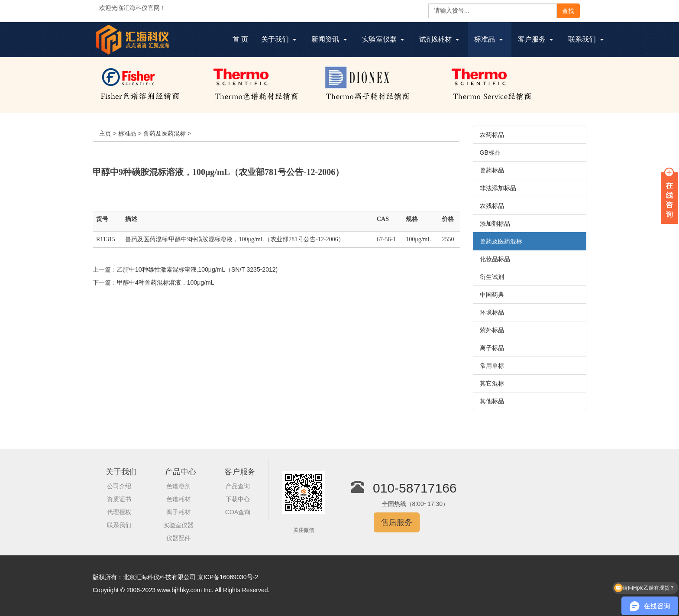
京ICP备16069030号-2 (228, 577)
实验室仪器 (178, 525)
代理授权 (119, 512)
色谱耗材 (178, 499)
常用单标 (492, 366)
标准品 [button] (488, 39)
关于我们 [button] (279, 39)
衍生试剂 (492, 277)
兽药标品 (492, 170)
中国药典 (492, 295)
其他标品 (492, 401)
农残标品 (492, 206)
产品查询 (238, 486)
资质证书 (119, 499)
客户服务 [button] (535, 39)
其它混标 (492, 383)
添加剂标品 (495, 224)
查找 (568, 11)
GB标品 (490, 152)
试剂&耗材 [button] (439, 39)
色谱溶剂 (178, 486)
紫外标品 (492, 330)
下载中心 (238, 499)
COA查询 (238, 512)
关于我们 (121, 472)
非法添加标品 (498, 188)
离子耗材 (178, 512)
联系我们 (119, 525)
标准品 (127, 133)
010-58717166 (415, 488)
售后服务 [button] (397, 522)
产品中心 (181, 472)
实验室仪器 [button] (383, 39)
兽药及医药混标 (165, 133)
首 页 (244, 40)
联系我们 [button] (586, 39)
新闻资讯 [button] (329, 39)
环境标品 (492, 312)
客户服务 (240, 472)
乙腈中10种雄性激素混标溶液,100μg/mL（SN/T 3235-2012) (197, 269)
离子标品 (492, 348)
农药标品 (492, 135)
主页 (105, 133)
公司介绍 (119, 486)
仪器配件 (178, 538)
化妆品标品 (495, 259)
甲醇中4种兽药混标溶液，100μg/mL (165, 282)
